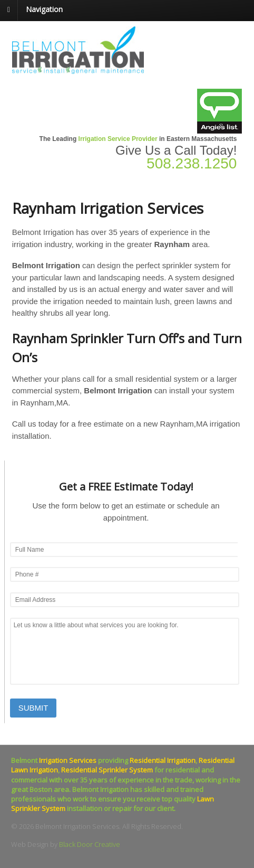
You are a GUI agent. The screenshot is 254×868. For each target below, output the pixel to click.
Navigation (44, 9)
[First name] (125, 550)
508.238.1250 (192, 163)
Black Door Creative (90, 844)
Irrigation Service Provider (118, 139)
